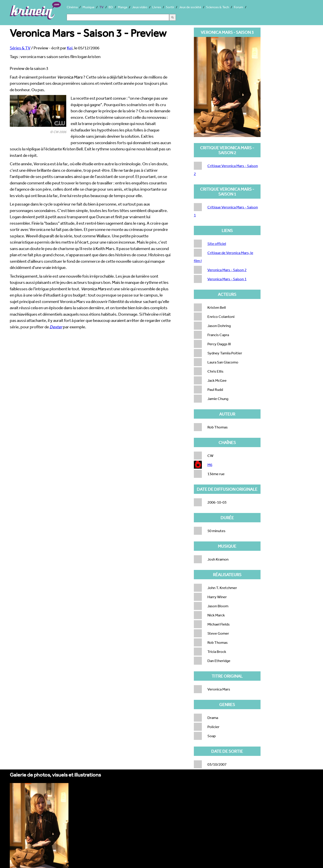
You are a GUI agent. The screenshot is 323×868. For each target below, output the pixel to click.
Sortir (170, 7)
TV (101, 7)
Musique (88, 7)
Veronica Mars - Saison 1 (227, 279)
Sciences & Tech (218, 7)
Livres (157, 7)
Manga (122, 7)
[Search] (118, 17)
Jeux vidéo (140, 7)
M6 (210, 465)
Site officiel (217, 243)
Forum (239, 7)
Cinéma (72, 7)
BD (111, 7)
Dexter (56, 327)
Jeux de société (190, 7)
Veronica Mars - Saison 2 (227, 270)
